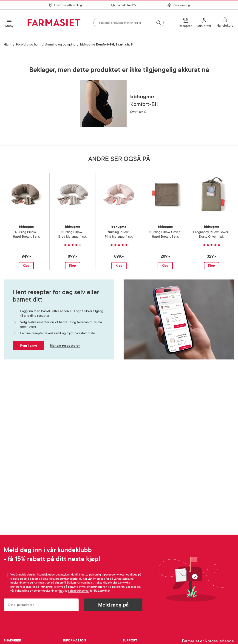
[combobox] (128, 23)
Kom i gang (29, 346)
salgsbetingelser (79, 591)
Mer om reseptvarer (65, 346)
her (61, 591)
